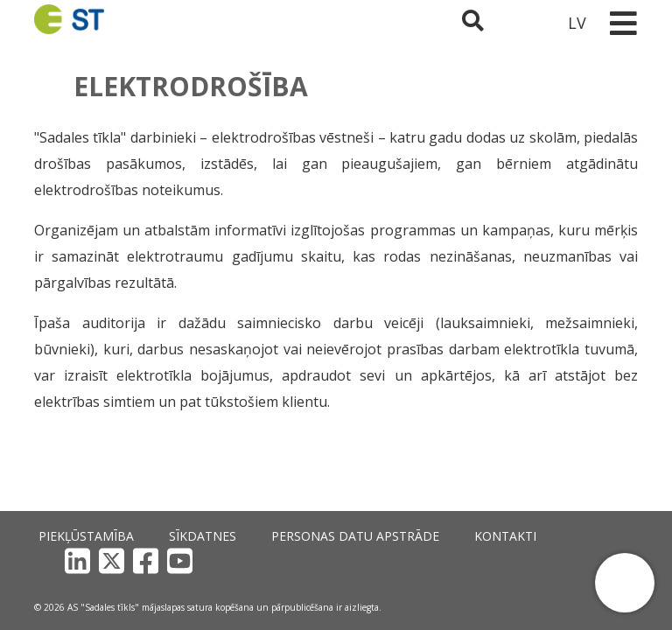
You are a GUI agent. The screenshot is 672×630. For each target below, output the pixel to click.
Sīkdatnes (163, 560)
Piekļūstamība (71, 560)
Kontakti (397, 560)
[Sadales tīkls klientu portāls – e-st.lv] (529, 23)
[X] (526, 560)
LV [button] (577, 23)
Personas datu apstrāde (281, 560)
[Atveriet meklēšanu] (483, 23)
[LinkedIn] (492, 560)
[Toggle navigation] (623, 23)
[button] (625, 583)
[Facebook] (560, 560)
